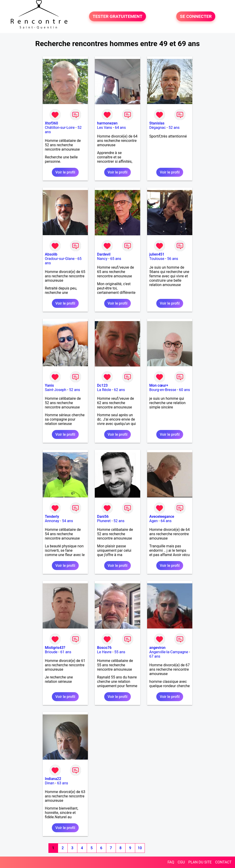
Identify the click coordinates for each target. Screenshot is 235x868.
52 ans (174, 128)
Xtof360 (52, 123)
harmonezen (107, 123)
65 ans (116, 259)
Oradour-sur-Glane (60, 259)
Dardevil (104, 254)
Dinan (50, 783)
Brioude (51, 652)
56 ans (173, 259)
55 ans (120, 652)
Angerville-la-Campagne (169, 652)
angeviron (158, 648)
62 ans (120, 390)
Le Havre (104, 652)
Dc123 (102, 385)
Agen (154, 521)
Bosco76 (104, 648)
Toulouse (157, 259)
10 (140, 848)
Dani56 (103, 517)
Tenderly (52, 517)
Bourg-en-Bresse (163, 390)
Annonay (52, 521)
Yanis (49, 385)
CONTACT (223, 862)
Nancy (102, 259)
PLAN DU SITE (200, 862)
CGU (181, 862)
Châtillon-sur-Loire (60, 128)
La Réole (104, 390)
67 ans (155, 656)
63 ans (63, 783)
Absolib (51, 254)
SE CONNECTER (196, 16)
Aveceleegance (162, 517)
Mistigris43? (55, 648)
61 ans (66, 652)
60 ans (185, 390)
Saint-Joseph (56, 390)
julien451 (157, 254)
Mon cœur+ (159, 385)
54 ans (67, 521)
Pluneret (104, 521)
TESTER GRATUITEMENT (118, 16)
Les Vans (105, 128)
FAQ (171, 862)
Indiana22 (53, 779)
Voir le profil (65, 172)
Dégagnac (158, 128)
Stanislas (157, 123)
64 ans (120, 128)
